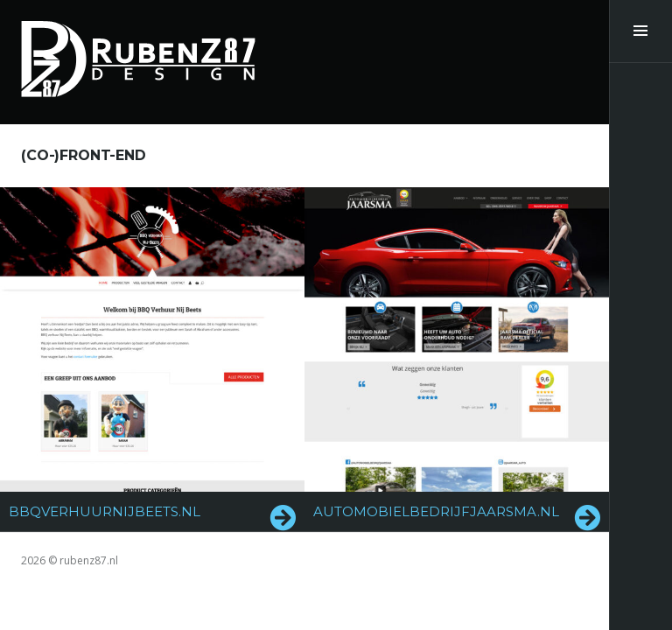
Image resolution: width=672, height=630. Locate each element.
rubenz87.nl (89, 560)
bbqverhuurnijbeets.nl (105, 511)
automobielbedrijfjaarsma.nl (436, 511)
